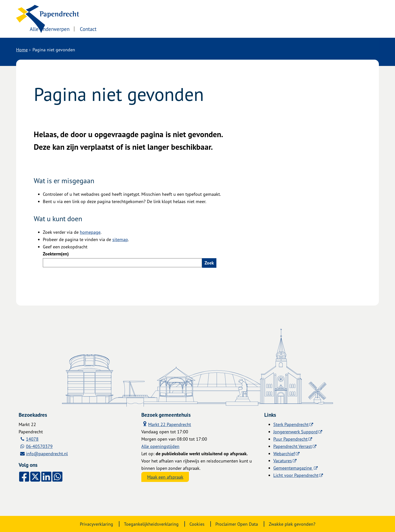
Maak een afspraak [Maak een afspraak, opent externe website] (165, 477)
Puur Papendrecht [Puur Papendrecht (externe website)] (290, 439)
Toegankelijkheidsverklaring (151, 524)
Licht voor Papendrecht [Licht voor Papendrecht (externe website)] (296, 475)
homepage (90, 232)
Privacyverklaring (96, 524)
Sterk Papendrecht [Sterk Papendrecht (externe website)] (291, 424)
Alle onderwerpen (113, 29)
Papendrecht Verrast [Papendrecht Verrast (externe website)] (293, 446)
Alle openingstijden (160, 446)
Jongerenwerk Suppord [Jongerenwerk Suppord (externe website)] (295, 432)
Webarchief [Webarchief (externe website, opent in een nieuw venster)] (284, 453)
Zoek (209, 263)
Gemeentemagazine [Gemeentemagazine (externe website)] (293, 468)
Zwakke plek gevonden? (292, 524)
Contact (152, 29)
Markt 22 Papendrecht (166, 424)
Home (22, 50)
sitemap (120, 239)
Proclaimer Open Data (237, 524)
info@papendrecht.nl (47, 453)
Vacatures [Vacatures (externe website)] (283, 461)
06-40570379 (39, 446)
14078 (32, 439)
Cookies (197, 524)
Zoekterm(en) (56, 254)
